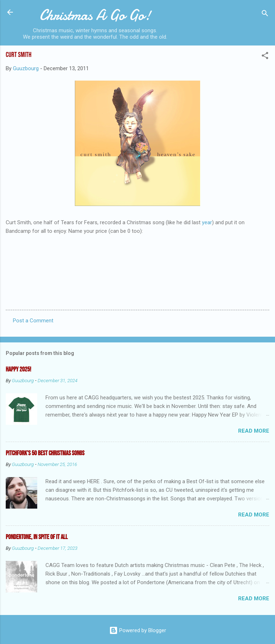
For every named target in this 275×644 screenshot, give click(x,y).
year (207, 222)
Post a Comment (33, 321)
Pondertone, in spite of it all (37, 537)
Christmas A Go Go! (95, 15)
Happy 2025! (18, 369)
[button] (265, 57)
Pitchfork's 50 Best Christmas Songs (45, 453)
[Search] (265, 15)
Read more (254, 431)
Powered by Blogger (138, 630)
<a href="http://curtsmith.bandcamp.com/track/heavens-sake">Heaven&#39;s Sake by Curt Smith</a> (137, 257)
